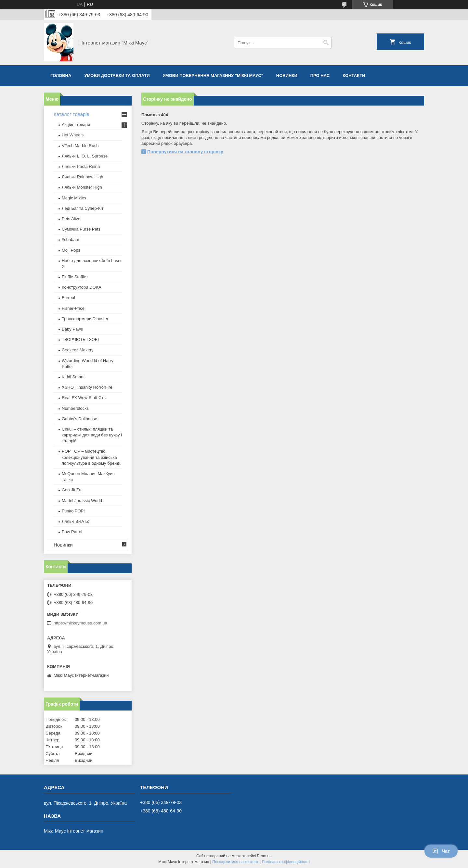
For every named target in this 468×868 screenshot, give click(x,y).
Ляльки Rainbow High (82, 177)
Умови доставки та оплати (117, 75)
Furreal (68, 298)
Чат (441, 851)
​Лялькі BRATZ (75, 521)
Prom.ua (264, 856)
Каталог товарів (71, 114)
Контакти (354, 75)
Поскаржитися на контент (235, 862)
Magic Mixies (74, 198)
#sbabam (70, 239)
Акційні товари (76, 125)
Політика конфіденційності (286, 862)
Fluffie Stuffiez (75, 277)
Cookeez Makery (78, 350)
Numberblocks (75, 408)
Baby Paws (72, 329)
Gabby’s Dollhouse (79, 419)
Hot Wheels (73, 135)
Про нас (320, 75)
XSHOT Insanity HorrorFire (87, 387)
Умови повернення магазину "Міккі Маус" (213, 75)
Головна (61, 75)
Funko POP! (73, 511)
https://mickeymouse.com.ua (80, 623)
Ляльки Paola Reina (81, 166)
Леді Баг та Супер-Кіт (83, 208)
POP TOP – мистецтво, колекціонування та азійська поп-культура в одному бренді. (91, 457)
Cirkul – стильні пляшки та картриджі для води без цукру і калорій (92, 435)
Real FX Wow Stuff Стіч (84, 398)
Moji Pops (71, 250)
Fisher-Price (73, 308)
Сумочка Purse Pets (81, 229)
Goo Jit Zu (71, 490)
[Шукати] (326, 43)
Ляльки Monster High (82, 187)
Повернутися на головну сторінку (185, 152)
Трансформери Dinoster (85, 319)
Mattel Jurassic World (82, 501)
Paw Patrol (72, 532)
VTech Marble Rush (80, 146)
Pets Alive (71, 219)
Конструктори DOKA (82, 287)
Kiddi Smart (73, 377)
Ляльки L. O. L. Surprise (85, 156)
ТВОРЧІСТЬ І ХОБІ (80, 340)
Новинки (287, 75)
